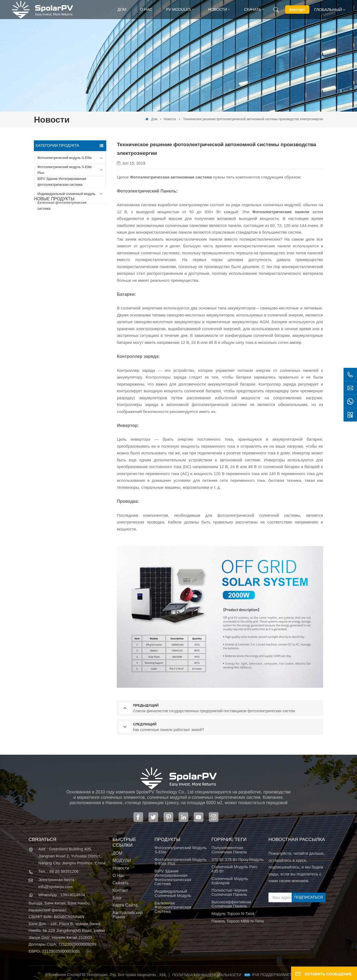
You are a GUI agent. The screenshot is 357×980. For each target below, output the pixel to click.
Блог (117, 898)
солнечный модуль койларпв (230, 881)
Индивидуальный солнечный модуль (66, 194)
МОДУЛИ (122, 861)
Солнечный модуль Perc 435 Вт (234, 869)
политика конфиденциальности (207, 975)
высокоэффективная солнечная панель (231, 904)
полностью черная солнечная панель (229, 892)
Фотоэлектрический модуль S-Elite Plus (65, 170)
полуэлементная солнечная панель (229, 850)
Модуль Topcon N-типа (233, 914)
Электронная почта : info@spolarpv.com (57, 883)
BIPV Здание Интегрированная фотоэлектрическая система (62, 182)
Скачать (253, 9)
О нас (146, 9)
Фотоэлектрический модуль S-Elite (65, 158)
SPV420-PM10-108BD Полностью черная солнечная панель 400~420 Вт (81, 240)
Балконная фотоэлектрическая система (62, 206)
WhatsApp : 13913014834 (61, 895)
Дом (122, 9)
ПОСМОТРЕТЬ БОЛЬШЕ (73, 252)
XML (163, 975)
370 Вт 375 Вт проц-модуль (238, 860)
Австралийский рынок (128, 915)
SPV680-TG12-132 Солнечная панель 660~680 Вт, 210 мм (75, 307)
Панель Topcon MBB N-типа (238, 921)
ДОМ (117, 853)
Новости (218, 9)
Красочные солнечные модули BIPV (78, 340)
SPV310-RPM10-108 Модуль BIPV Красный (78, 273)
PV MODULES (178, 9)
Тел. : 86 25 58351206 (58, 871)
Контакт (297, 10)
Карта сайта (125, 905)
